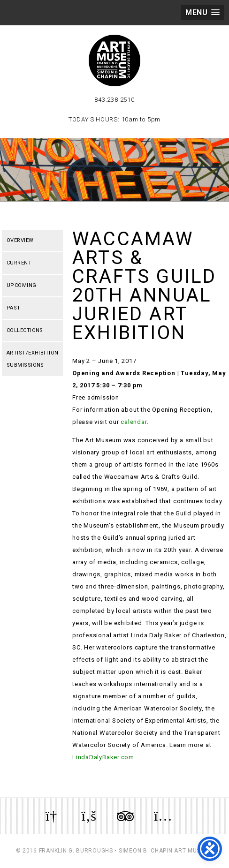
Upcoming (22, 285)
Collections (25, 330)
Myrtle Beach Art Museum (114, 60)
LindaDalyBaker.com (103, 757)
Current (19, 263)
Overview (20, 240)
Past (14, 308)
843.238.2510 (114, 100)
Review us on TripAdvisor (125, 816)
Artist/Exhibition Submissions (32, 359)
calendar (134, 422)
